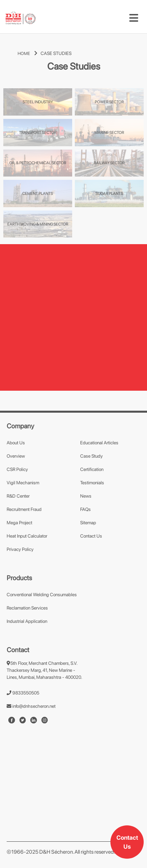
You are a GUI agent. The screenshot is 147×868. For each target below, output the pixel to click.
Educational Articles (99, 443)
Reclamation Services (27, 608)
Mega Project (19, 523)
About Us (16, 443)
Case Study (91, 456)
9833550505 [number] (23, 693)
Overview (16, 456)
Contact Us (127, 842)
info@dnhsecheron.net (31, 706)
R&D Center (18, 496)
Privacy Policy (20, 549)
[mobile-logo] (21, 18)
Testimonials (92, 483)
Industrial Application (27, 621)
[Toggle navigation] (134, 18)
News (86, 496)
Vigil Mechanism (23, 483)
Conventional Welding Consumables (42, 595)
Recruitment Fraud (24, 509)
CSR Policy (17, 469)
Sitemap (88, 523)
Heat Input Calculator (27, 536)
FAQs (85, 509)
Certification (92, 469)
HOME (29, 53)
